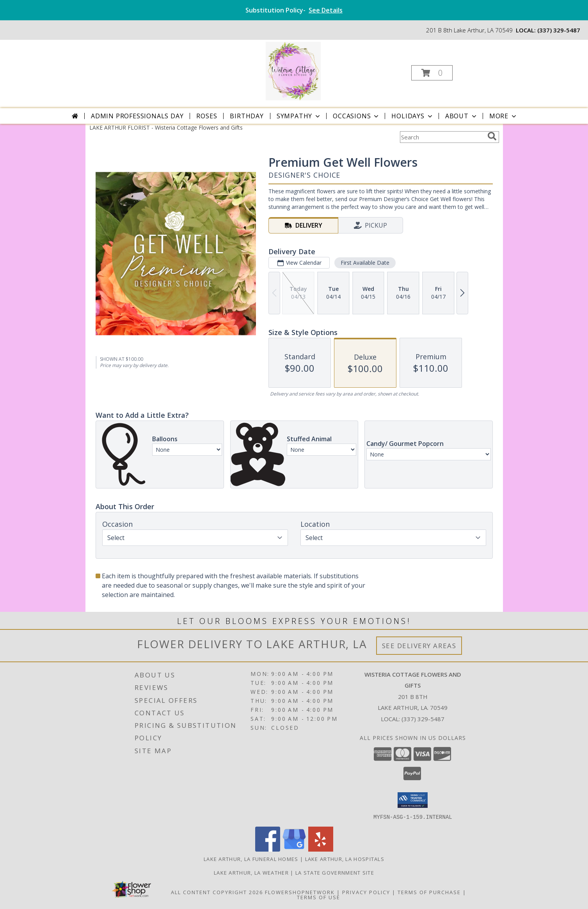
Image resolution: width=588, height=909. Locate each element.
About (462, 116)
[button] (432, 73)
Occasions (356, 116)
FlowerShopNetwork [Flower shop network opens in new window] (300, 892)
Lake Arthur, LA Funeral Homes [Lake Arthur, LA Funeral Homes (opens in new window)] (251, 859)
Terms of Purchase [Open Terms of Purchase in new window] (429, 892)
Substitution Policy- (294, 10)
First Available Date (365, 263)
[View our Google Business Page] (294, 849)
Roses (207, 116)
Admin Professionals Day (137, 116)
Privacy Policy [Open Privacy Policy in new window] (366, 892)
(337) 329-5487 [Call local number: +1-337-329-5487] (559, 30)
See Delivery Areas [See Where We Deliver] (419, 646)
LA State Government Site (335, 872)
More (504, 116)
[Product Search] (442, 137)
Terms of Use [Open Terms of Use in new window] (319, 897)
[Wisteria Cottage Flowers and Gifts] (293, 70)
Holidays (412, 116)
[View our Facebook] (268, 849)
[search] (492, 136)
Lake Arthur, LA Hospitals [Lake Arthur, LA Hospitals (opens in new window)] (345, 859)
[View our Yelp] (321, 849)
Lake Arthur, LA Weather (251, 872)
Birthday (247, 116)
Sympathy (299, 116)
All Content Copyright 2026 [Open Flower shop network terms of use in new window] (217, 892)
